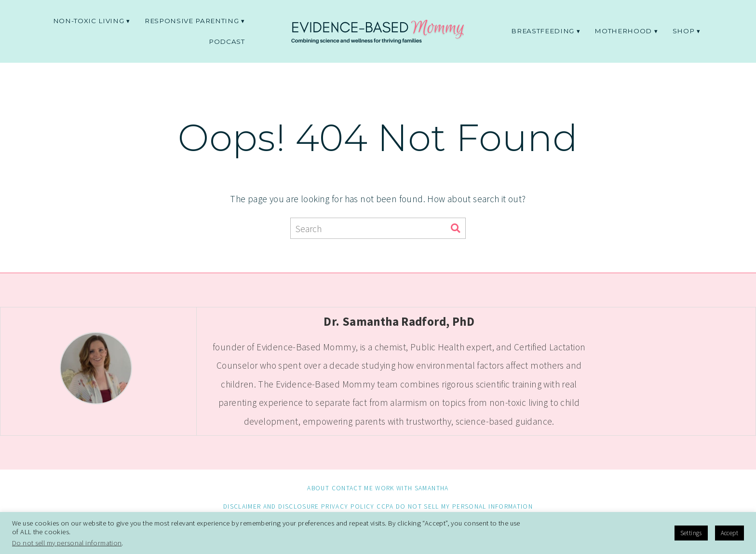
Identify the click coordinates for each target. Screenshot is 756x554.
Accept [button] (729, 533)
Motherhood (623, 31)
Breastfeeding (543, 31)
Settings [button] (691, 533)
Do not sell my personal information (464, 506)
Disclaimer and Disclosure (271, 506)
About (318, 488)
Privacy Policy (348, 506)
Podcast (227, 42)
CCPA (385, 506)
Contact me (352, 488)
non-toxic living (89, 21)
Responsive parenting (192, 21)
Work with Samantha (412, 488)
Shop (684, 31)
